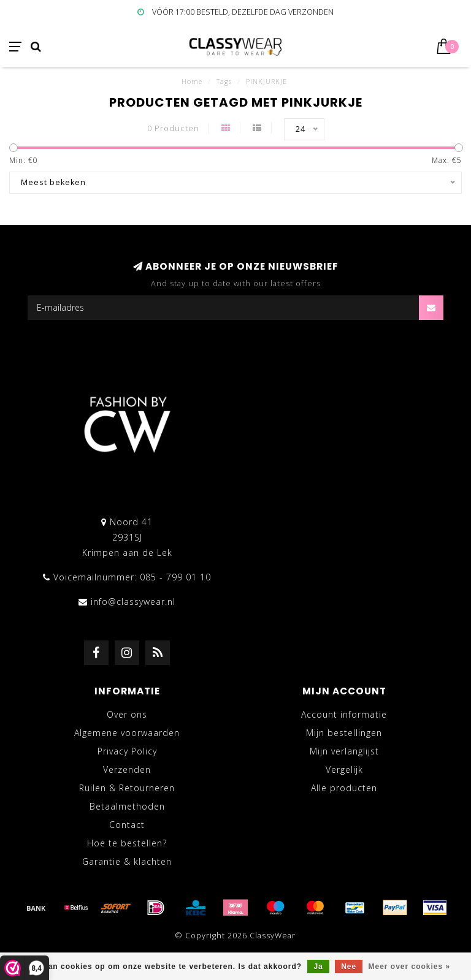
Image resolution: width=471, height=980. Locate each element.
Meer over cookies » (410, 967)
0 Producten (173, 128)
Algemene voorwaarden (127, 733)
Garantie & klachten (127, 861)
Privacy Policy (127, 751)
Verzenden (127, 769)
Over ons (127, 714)
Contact (127, 825)
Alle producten (344, 788)
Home (192, 81)
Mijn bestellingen (344, 733)
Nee (349, 967)
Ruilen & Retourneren (127, 788)
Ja (318, 967)
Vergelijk (344, 769)
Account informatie (344, 714)
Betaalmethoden (127, 806)
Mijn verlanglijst (344, 751)
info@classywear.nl (133, 602)
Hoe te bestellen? (127, 843)
